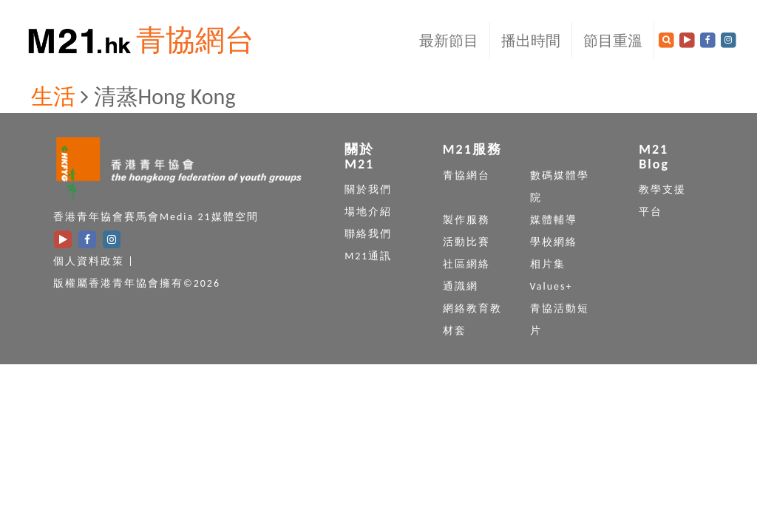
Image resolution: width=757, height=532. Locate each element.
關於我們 (368, 190)
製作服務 (466, 220)
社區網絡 (466, 264)
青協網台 (195, 40)
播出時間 (531, 41)
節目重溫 (613, 41)
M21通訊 (368, 256)
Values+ (551, 286)
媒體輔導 (554, 220)
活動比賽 (466, 242)
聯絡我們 (368, 234)
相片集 (548, 264)
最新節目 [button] (449, 41)
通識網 (461, 286)
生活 (53, 96)
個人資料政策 (89, 261)
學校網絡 (554, 242)
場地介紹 (368, 212)
